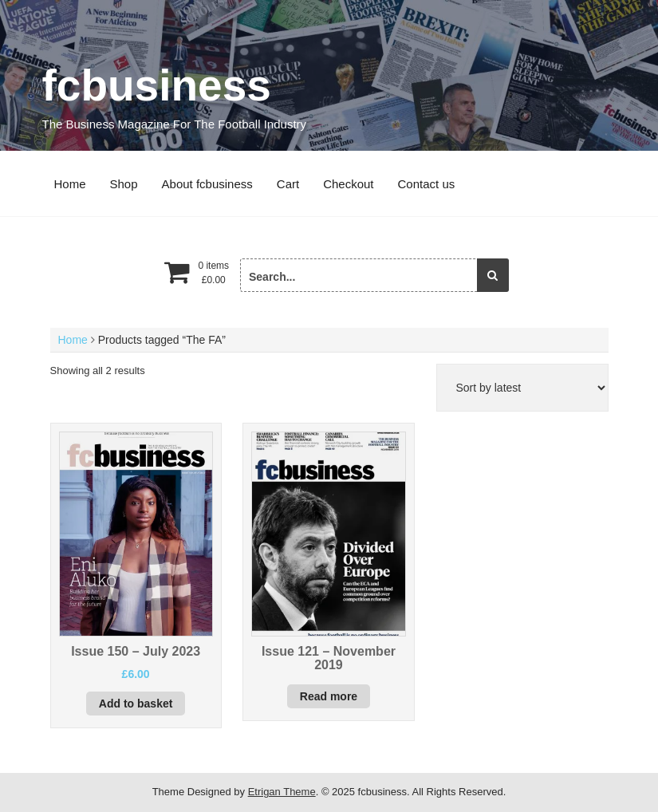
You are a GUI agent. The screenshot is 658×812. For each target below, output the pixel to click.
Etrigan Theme (282, 792)
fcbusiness (157, 85)
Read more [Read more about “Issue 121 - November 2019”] (329, 696)
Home (70, 184)
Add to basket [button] (136, 704)
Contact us (427, 184)
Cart (288, 184)
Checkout (348, 184)
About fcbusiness (207, 184)
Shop (124, 184)
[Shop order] (522, 388)
